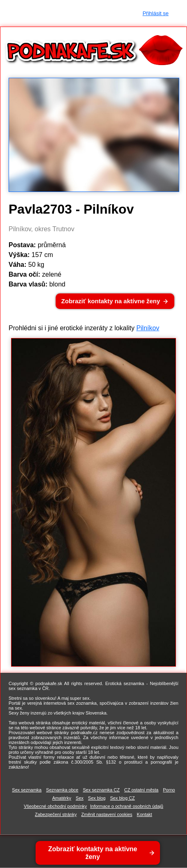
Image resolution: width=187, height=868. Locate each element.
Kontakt (144, 814)
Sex (80, 798)
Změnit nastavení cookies (107, 814)
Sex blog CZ (123, 798)
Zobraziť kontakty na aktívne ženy (111, 301)
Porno (169, 790)
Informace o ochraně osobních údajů (127, 806)
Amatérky (62, 798)
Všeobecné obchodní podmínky (55, 806)
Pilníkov (148, 328)
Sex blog (97, 798)
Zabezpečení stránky (56, 814)
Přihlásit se (155, 13)
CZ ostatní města (141, 790)
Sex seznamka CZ (101, 790)
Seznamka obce (62, 790)
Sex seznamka (27, 790)
